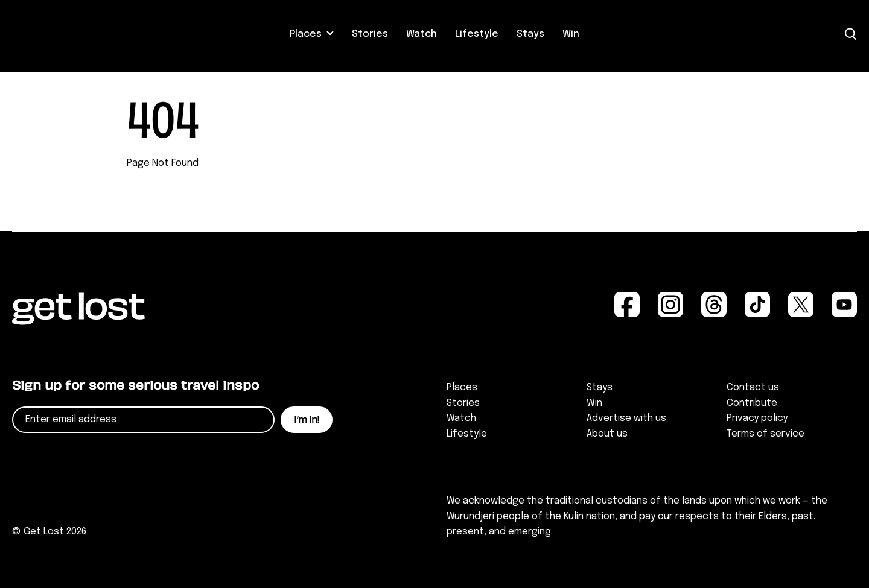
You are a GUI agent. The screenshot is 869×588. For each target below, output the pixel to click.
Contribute (752, 403)
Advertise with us (626, 418)
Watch (422, 34)
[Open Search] (851, 34)
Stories (370, 34)
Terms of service (766, 434)
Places (306, 34)
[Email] (143, 420)
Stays (530, 34)
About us (607, 434)
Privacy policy (757, 418)
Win (571, 34)
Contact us (753, 387)
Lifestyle (477, 34)
